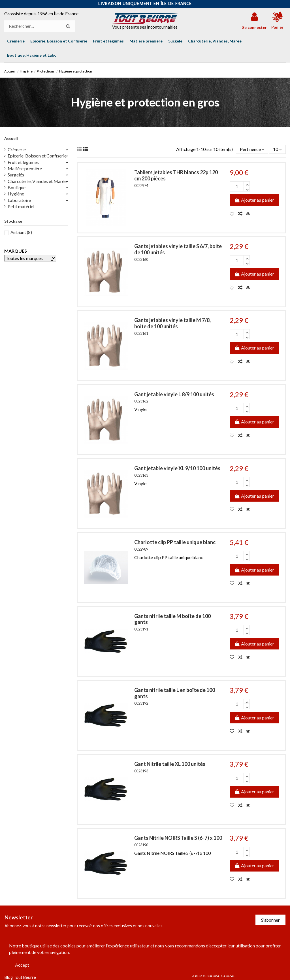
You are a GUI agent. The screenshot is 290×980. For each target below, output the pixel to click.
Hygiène (16, 194)
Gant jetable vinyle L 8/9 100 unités (174, 394)
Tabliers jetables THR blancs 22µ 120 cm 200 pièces (176, 175)
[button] (32, 55)
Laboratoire (19, 200)
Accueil (11, 138)
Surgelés (16, 175)
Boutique (17, 187)
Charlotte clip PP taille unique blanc (175, 542)
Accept (22, 965)
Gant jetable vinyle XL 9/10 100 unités (177, 468)
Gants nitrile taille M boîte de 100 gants (172, 619)
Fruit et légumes (23, 162)
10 (277, 149)
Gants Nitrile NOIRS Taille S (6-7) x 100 (178, 838)
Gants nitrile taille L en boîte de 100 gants (175, 693)
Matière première (25, 168)
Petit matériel (21, 206)
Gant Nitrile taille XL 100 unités (170, 764)
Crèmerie (17, 149)
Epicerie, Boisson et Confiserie (37, 156)
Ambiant (21, 232)
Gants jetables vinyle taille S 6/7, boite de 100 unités (178, 249)
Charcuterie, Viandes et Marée (37, 181)
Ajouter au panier (254, 200)
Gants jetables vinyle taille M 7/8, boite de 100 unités (172, 323)
